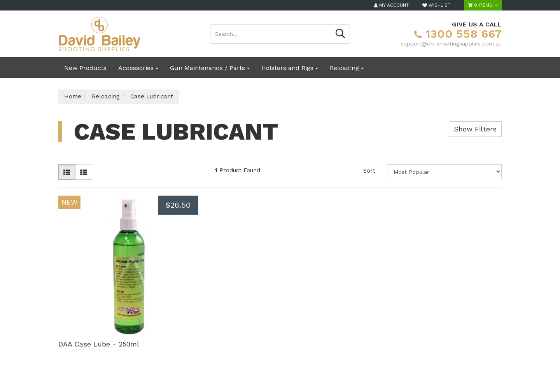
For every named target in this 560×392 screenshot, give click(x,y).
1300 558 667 (458, 34)
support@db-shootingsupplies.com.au (451, 44)
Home (73, 96)
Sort (369, 171)
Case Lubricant (152, 96)
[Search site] (340, 34)
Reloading (347, 68)
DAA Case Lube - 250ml (99, 344)
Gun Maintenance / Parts (210, 68)
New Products (85, 68)
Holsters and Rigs (290, 68)
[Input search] (271, 34)
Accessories (138, 68)
